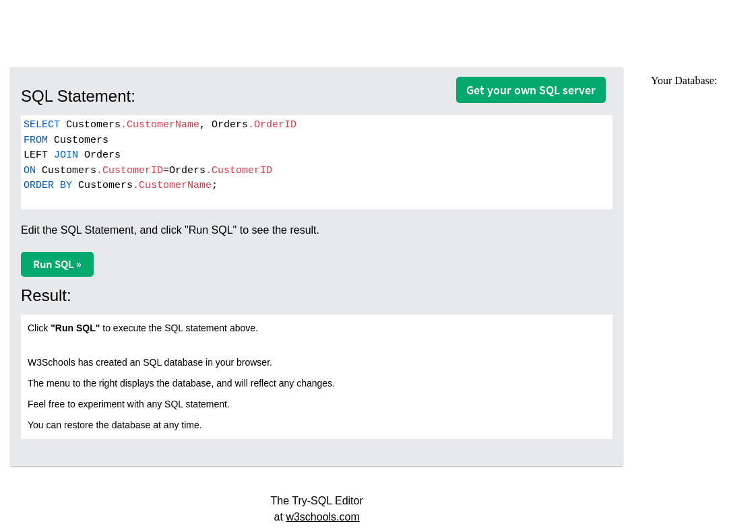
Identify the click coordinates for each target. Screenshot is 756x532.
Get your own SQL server (531, 90)
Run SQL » (57, 264)
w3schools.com (322, 517)
